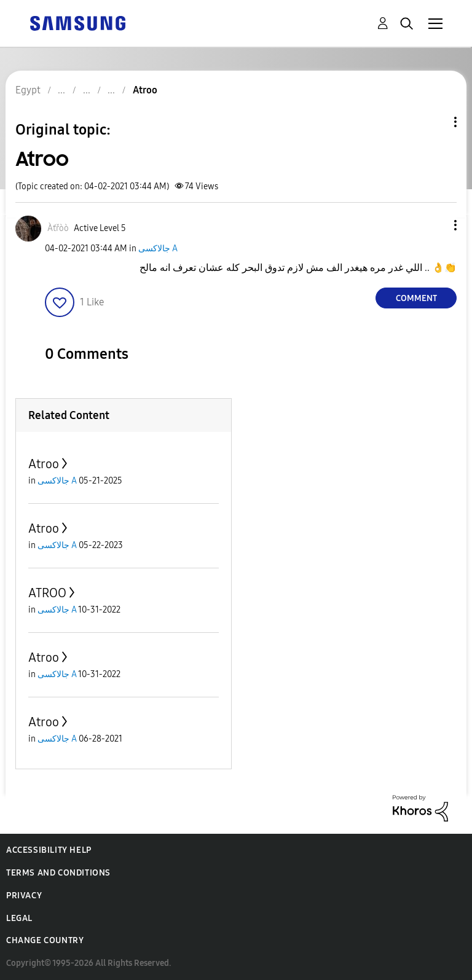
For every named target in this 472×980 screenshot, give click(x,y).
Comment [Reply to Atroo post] (416, 298)
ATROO (47, 593)
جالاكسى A (158, 249)
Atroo (44, 464)
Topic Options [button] (435, 122)
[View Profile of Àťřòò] (58, 228)
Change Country (45, 940)
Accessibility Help (49, 850)
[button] (435, 225)
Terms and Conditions (58, 873)
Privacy (24, 896)
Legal (19, 918)
